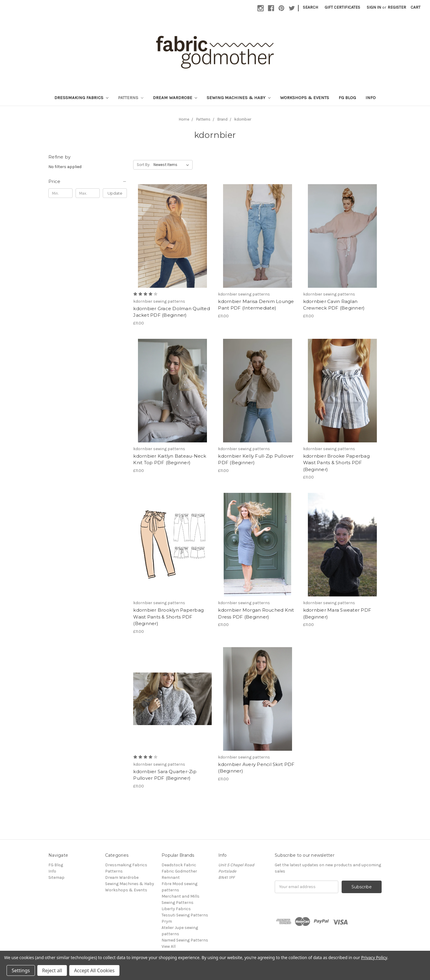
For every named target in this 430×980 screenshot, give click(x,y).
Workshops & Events (305, 98)
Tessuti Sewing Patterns (185, 915)
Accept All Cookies (94, 970)
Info (371, 98)
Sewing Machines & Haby (239, 98)
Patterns (131, 98)
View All (169, 946)
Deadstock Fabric (179, 865)
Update (115, 193)
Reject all (52, 970)
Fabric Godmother (179, 871)
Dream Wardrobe (175, 98)
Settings (21, 970)
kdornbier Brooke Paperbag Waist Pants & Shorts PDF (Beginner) (336, 463)
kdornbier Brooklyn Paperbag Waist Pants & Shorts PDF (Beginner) (168, 617)
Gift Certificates (342, 7)
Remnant (171, 877)
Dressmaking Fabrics (81, 98)
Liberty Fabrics (176, 909)
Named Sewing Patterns (185, 940)
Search (310, 7)
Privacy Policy (374, 957)
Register (397, 7)
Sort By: (143, 165)
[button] (88, 181)
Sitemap (56, 877)
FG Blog (347, 98)
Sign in (374, 7)
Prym (167, 921)
